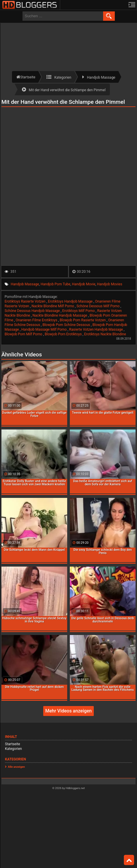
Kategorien (13, 749)
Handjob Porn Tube (56, 284)
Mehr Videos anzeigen (68, 711)
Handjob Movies (110, 284)
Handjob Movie (84, 284)
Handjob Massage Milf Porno (44, 329)
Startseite (13, 744)
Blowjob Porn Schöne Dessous (67, 325)
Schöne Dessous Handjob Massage (33, 311)
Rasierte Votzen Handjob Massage (97, 329)
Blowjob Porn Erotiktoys (64, 334)
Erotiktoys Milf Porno (79, 311)
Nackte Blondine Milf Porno (53, 306)
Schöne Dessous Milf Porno (98, 306)
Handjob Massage (25, 284)
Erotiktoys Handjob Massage (71, 301)
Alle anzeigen (16, 767)
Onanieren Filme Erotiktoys (37, 320)
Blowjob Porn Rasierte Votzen (83, 320)
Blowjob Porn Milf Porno (24, 334)
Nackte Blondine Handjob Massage (60, 315)
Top (129, 860)
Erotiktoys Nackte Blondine (105, 334)
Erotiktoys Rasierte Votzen (26, 301)
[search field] (63, 16)
